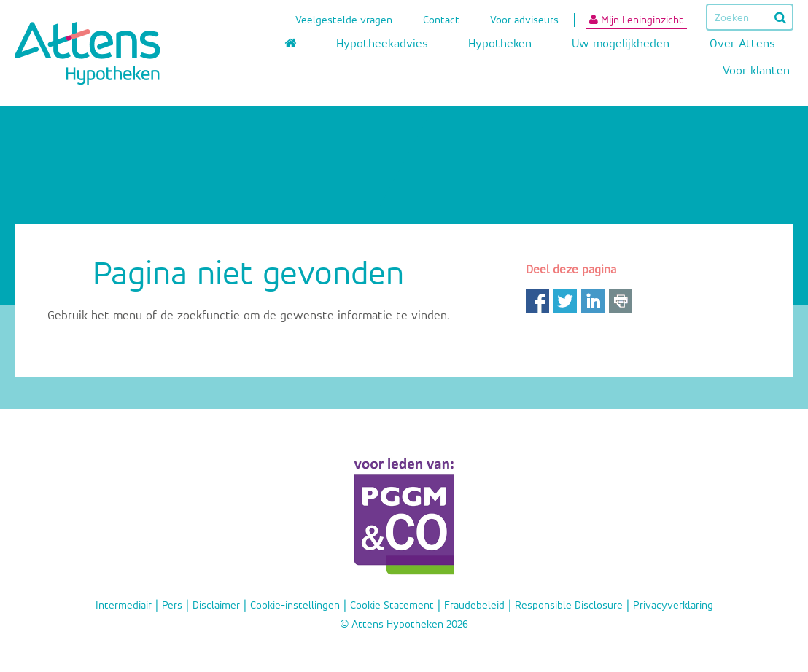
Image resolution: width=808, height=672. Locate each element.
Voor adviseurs (524, 22)
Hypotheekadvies (382, 44)
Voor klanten (756, 71)
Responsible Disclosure (569, 605)
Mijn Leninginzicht (636, 20)
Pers (172, 605)
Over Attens (742, 44)
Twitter (565, 301)
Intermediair (124, 605)
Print (621, 301)
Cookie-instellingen (295, 605)
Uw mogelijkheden (621, 44)
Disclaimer (216, 605)
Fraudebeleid (474, 605)
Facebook (537, 301)
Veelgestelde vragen (344, 22)
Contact (441, 22)
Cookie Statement (392, 605)
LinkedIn (593, 301)
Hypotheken (500, 44)
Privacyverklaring (673, 605)
